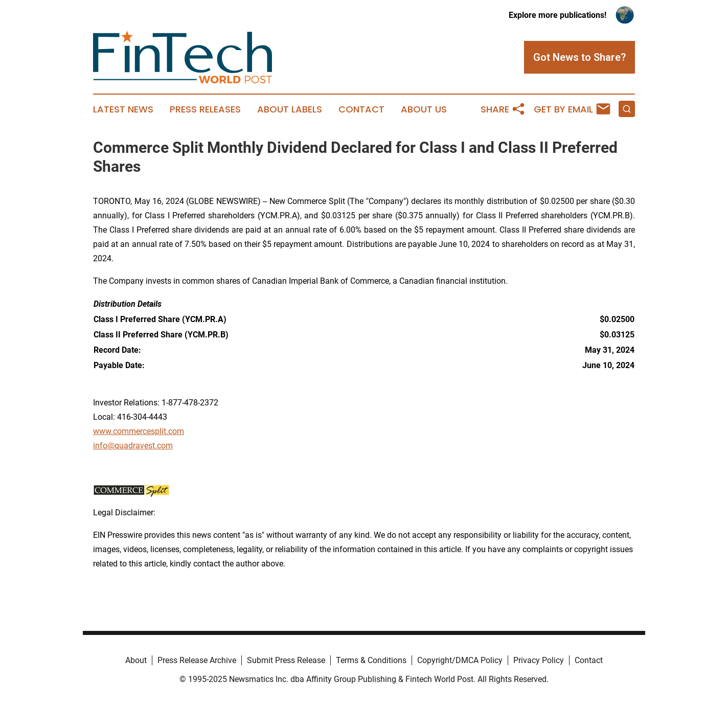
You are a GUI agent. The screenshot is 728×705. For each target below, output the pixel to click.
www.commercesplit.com (139, 431)
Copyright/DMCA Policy (460, 660)
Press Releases (205, 109)
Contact (361, 109)
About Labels (290, 109)
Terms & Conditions (371, 660)
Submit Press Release (286, 660)
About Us (424, 109)
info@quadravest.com (133, 446)
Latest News (123, 109)
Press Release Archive (197, 660)
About (136, 660)
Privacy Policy (539, 660)
